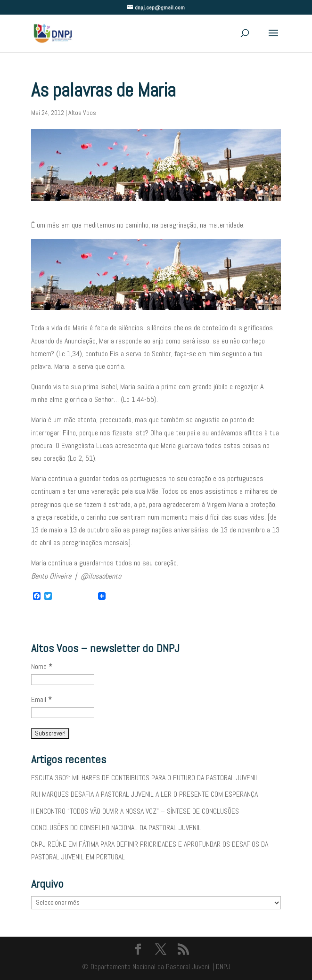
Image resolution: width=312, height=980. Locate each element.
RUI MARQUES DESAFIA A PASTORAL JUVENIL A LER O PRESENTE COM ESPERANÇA (144, 794)
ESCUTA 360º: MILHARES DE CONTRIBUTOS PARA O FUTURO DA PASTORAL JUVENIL (145, 778)
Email (41, 699)
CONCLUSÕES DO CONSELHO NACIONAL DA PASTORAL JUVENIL (116, 828)
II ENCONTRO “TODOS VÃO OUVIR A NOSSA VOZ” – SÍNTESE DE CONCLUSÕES (135, 811)
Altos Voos (82, 113)
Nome (42, 666)
